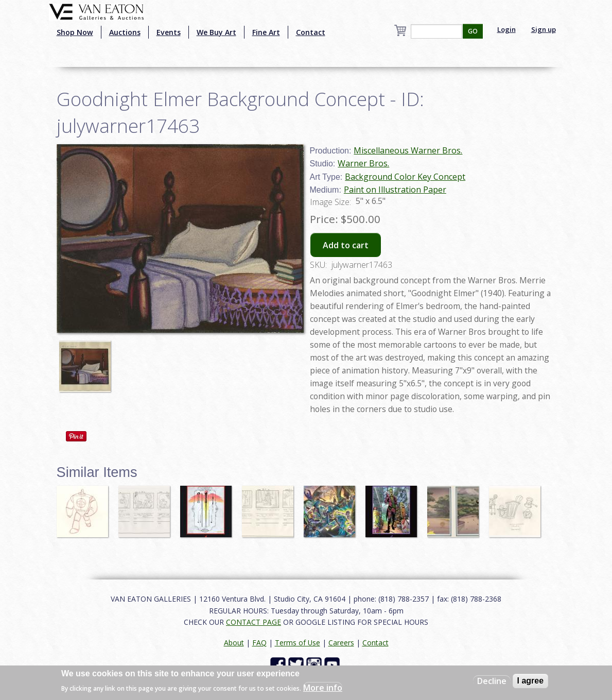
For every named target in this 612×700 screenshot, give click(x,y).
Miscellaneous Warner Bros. (408, 150)
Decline (492, 681)
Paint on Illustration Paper (395, 190)
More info (323, 688)
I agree (531, 681)
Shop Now (75, 32)
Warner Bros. (363, 163)
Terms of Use (298, 643)
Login (506, 29)
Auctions (125, 32)
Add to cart (346, 245)
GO (473, 31)
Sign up (544, 29)
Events (169, 32)
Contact (311, 32)
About (234, 643)
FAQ (259, 643)
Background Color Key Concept (405, 177)
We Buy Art (216, 32)
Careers (341, 643)
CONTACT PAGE (253, 622)
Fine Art (266, 32)
